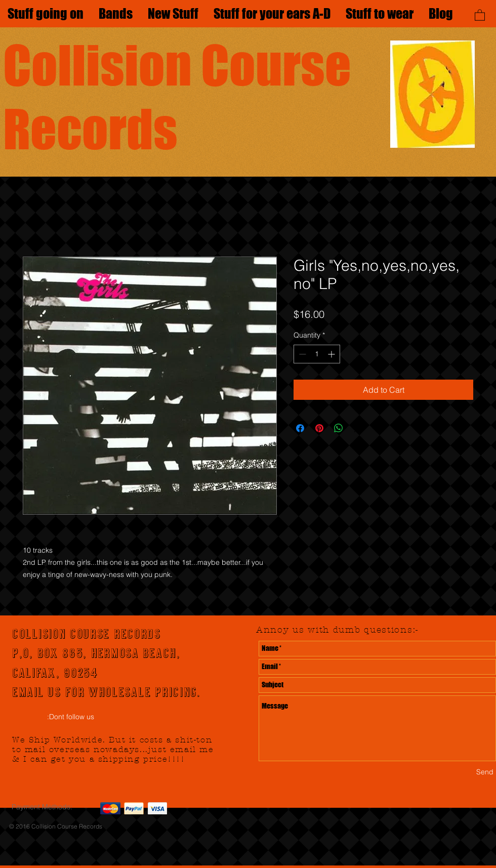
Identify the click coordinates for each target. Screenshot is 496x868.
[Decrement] (301, 354)
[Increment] (332, 354)
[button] (480, 15)
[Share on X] (358, 428)
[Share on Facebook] (300, 428)
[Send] (485, 773)
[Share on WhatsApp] (339, 428)
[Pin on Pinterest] (319, 428)
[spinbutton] (317, 354)
